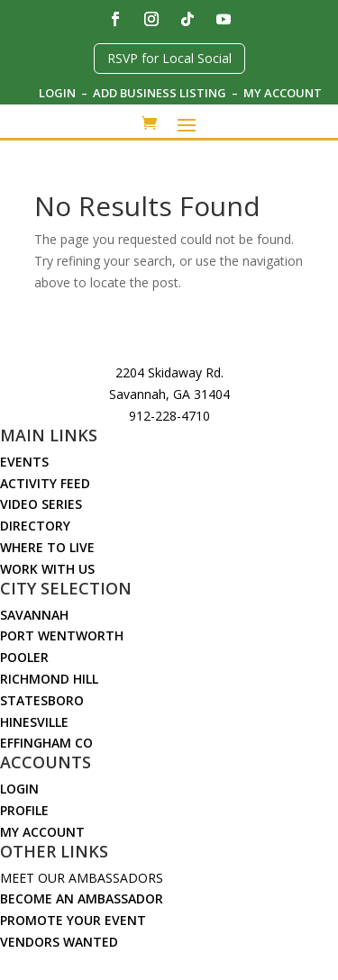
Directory (35, 526)
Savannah (34, 615)
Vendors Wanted (59, 942)
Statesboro (42, 700)
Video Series (41, 504)
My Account (283, 93)
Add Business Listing (161, 93)
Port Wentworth (62, 635)
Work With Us (47, 569)
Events (24, 462)
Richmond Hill (49, 679)
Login (57, 93)
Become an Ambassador (82, 898)
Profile (24, 810)
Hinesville (34, 722)
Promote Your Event (73, 920)
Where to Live (47, 547)
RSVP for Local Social (169, 58)
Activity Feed (45, 483)
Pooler (24, 657)
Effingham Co (46, 743)
